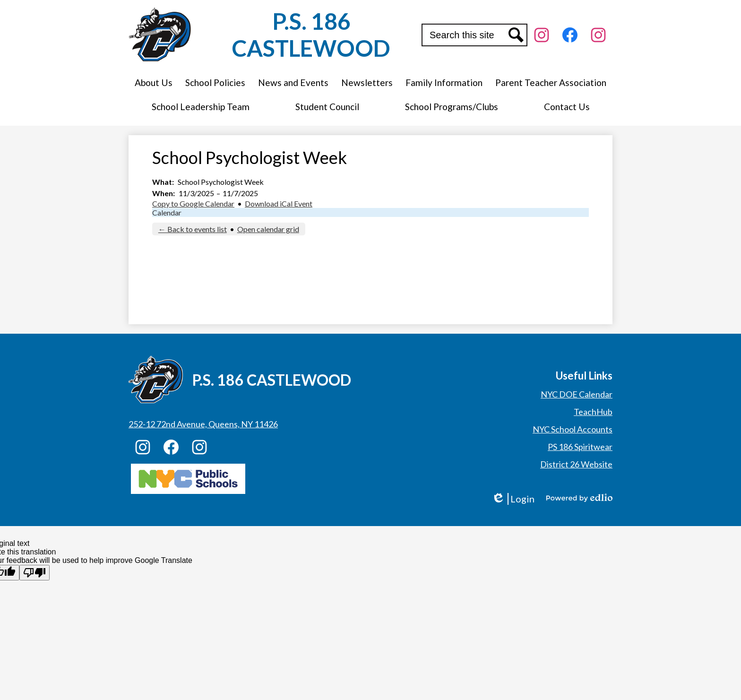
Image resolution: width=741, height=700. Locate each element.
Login (513, 499)
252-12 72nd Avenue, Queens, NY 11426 (203, 424)
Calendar (167, 212)
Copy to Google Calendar (193, 203)
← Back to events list (193, 229)
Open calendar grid (268, 229)
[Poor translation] (34, 573)
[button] (154, 82)
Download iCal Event (279, 203)
